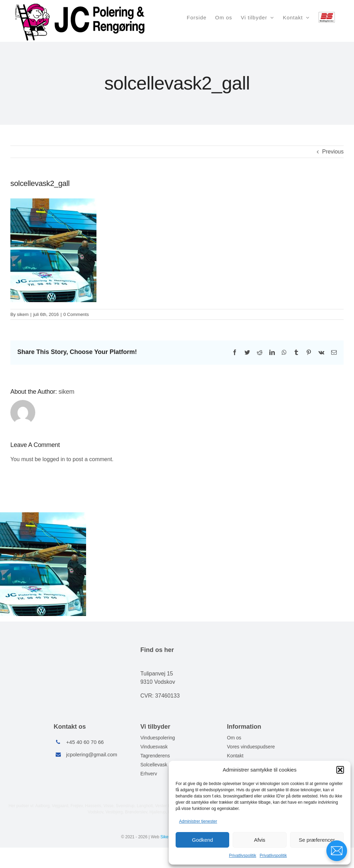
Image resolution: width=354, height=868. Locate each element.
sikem (23, 314)
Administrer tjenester (198, 821)
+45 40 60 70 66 (85, 742)
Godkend (202, 840)
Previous (333, 152)
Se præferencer (317, 840)
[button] (340, 770)
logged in (54, 459)
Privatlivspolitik (243, 856)
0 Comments (76, 314)
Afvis (260, 840)
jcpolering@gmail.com (92, 754)
